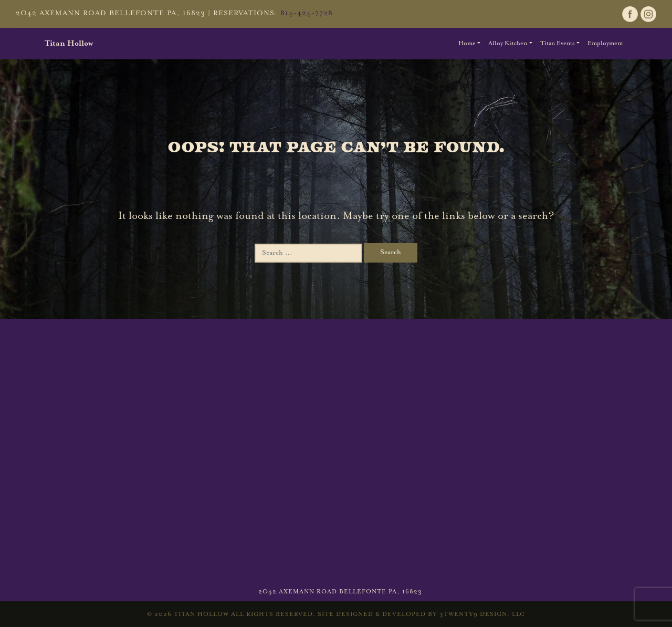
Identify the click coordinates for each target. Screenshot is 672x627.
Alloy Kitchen (508, 43)
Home (467, 43)
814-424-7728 (307, 13)
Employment (605, 43)
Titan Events (558, 43)
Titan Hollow (69, 43)
